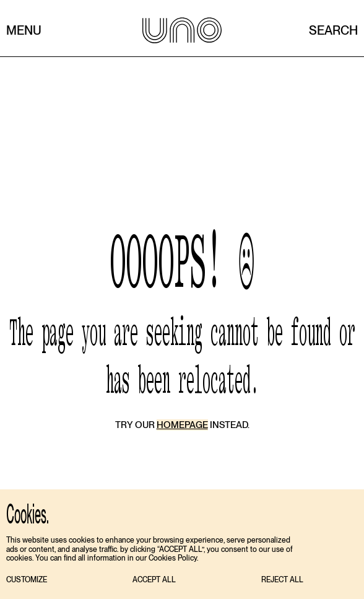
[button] (27, 580)
